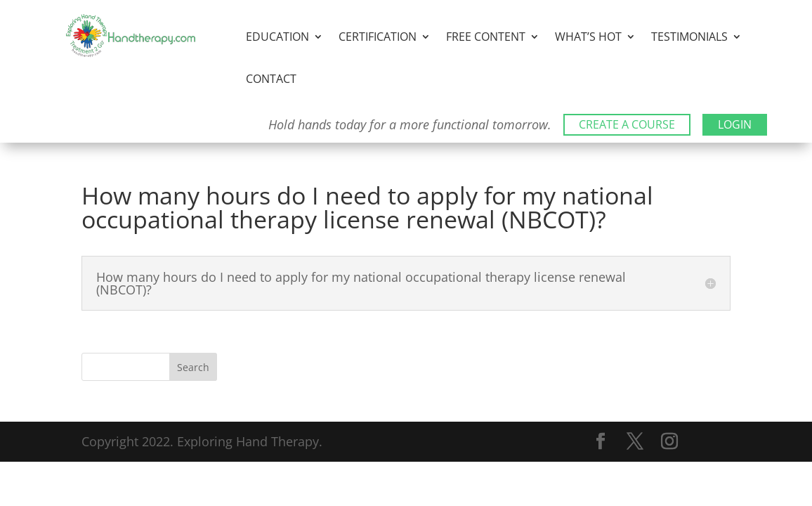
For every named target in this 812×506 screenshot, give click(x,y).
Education (277, 38)
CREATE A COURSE (627, 124)
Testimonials (689, 38)
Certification (378, 38)
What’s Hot (588, 38)
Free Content (486, 38)
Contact (271, 80)
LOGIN (735, 124)
